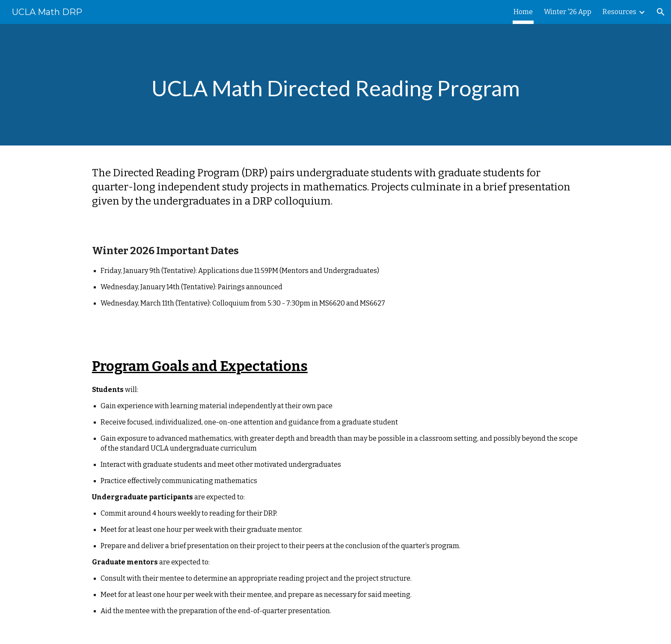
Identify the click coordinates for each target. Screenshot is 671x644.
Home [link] (523, 12)
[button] (661, 12)
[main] (335, 85)
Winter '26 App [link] (568, 12)
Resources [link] (619, 12)
